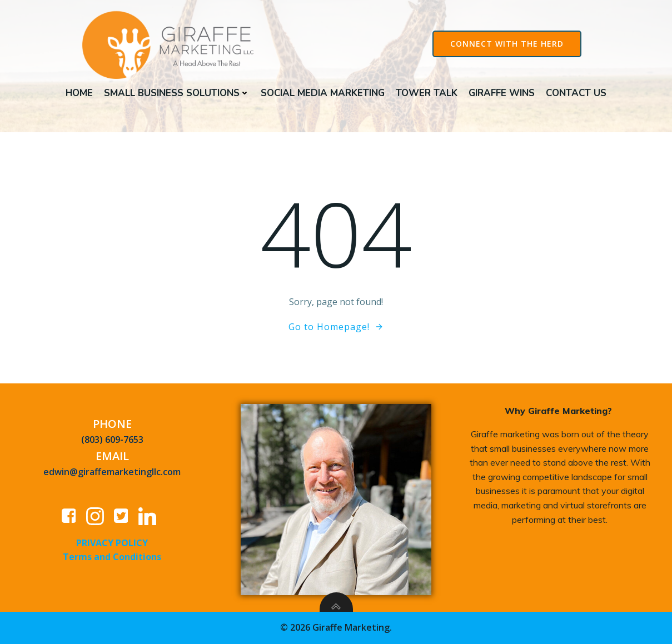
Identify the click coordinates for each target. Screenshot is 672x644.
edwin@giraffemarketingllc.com (112, 472)
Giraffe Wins (502, 93)
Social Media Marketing (323, 93)
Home (79, 93)
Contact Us (576, 93)
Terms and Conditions (112, 557)
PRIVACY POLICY (112, 543)
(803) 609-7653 (112, 440)
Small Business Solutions (177, 93)
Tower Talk (427, 93)
